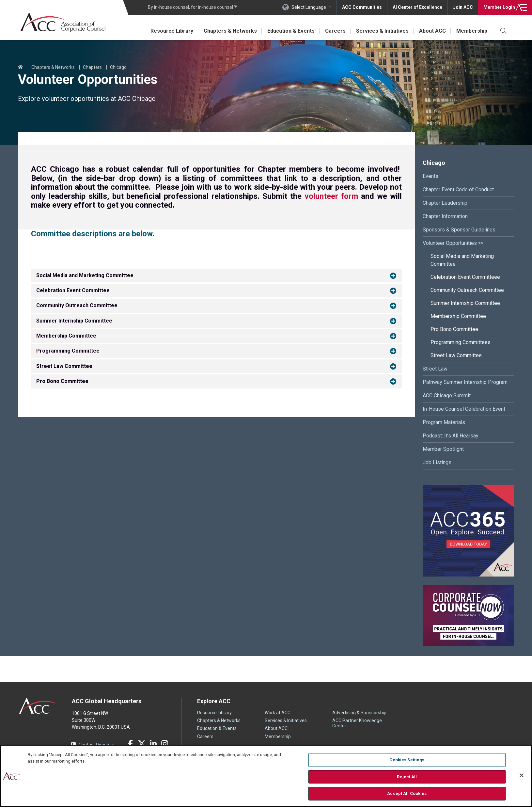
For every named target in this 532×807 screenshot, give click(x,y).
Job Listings (437, 462)
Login (499, 7)
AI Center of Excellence (417, 7)
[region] (266, 776)
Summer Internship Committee (465, 303)
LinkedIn (153, 744)
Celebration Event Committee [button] (73, 290)
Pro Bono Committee (454, 329)
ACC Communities (362, 7)
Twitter (142, 744)
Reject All (407, 777)
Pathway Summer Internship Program (465, 382)
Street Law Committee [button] (64, 366)
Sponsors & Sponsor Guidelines (459, 230)
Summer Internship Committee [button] (74, 321)
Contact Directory (97, 745)
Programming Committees (461, 342)
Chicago (118, 67)
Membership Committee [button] (66, 336)
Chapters (92, 67)
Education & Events (295, 31)
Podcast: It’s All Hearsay (451, 436)
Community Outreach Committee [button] (77, 305)
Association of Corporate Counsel (63, 22)
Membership (473, 31)
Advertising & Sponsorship (359, 713)
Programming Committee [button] (68, 351)
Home (21, 67)
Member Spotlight (443, 449)
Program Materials (444, 422)
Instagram (164, 744)
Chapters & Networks (235, 31)
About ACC (434, 31)
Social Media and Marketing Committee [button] (85, 275)
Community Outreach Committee (467, 290)
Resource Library (178, 31)
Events (430, 176)
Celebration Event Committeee (465, 277)
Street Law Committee (456, 355)
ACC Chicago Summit (447, 396)
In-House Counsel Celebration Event (464, 409)
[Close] (522, 775)
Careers (339, 31)
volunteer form (331, 196)
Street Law (435, 369)
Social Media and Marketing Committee (462, 260)
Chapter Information (445, 216)
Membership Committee (458, 316)
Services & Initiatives (384, 31)
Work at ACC (278, 713)
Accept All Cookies (407, 793)
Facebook (130, 744)
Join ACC (463, 7)
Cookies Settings (407, 760)
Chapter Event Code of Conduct (458, 190)
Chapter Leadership (445, 203)
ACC (38, 706)
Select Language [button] (309, 7)
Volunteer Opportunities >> (453, 243)
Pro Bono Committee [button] (62, 381)
